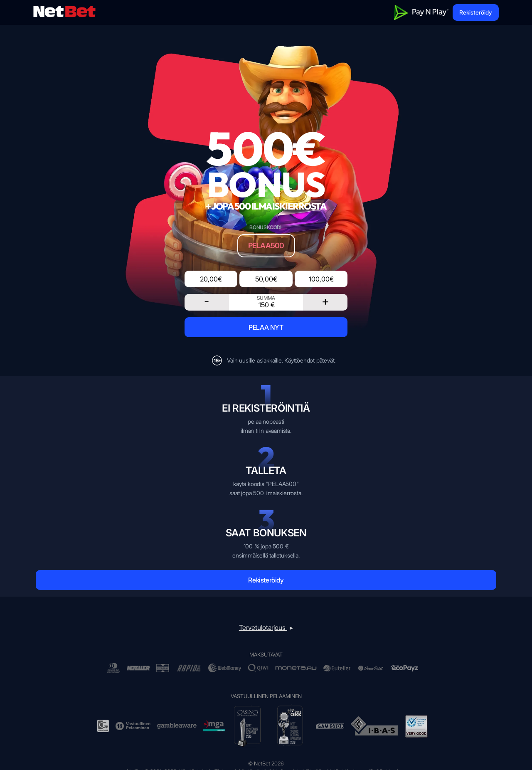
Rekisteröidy (476, 12)
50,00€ (266, 279)
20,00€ (211, 279)
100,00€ (321, 279)
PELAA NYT (266, 327)
